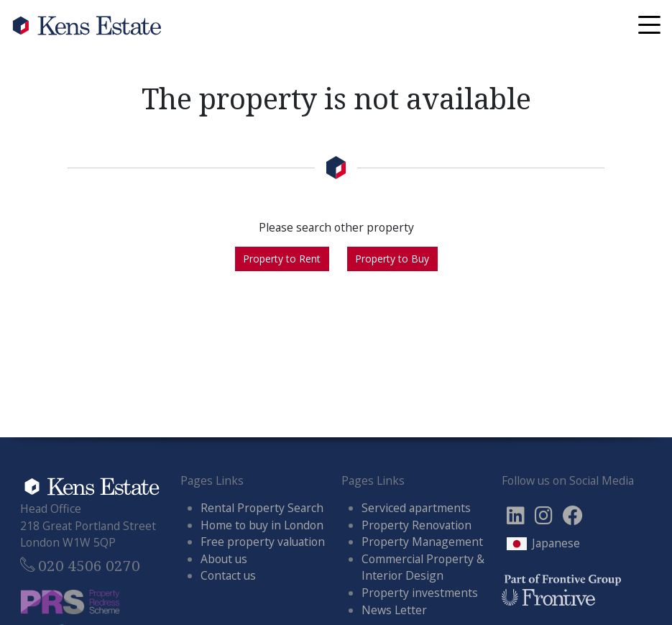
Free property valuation (263, 542)
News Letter (394, 610)
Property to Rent (282, 259)
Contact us (228, 575)
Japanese (556, 543)
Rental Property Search (262, 508)
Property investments (420, 593)
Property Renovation (416, 525)
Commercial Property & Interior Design (423, 567)
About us (224, 559)
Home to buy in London (262, 525)
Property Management (422, 542)
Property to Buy (392, 259)
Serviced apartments (416, 508)
